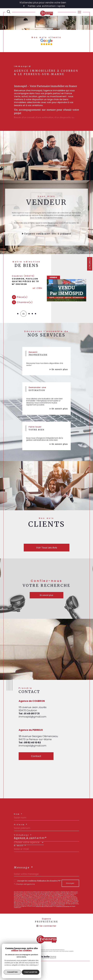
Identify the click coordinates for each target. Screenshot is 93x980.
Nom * (18, 816)
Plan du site (23, 954)
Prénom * (21, 827)
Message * (24, 870)
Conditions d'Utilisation (63, 908)
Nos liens (56, 954)
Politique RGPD (64, 954)
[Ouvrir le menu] (79, 12)
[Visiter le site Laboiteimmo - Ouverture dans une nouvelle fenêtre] (46, 962)
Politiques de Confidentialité (44, 908)
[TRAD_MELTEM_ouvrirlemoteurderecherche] (9, 12)
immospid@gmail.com (33, 719)
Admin (50, 954)
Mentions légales (32, 954)
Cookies (71, 954)
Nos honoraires (43, 954)
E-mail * (20, 848)
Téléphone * (23, 837)
